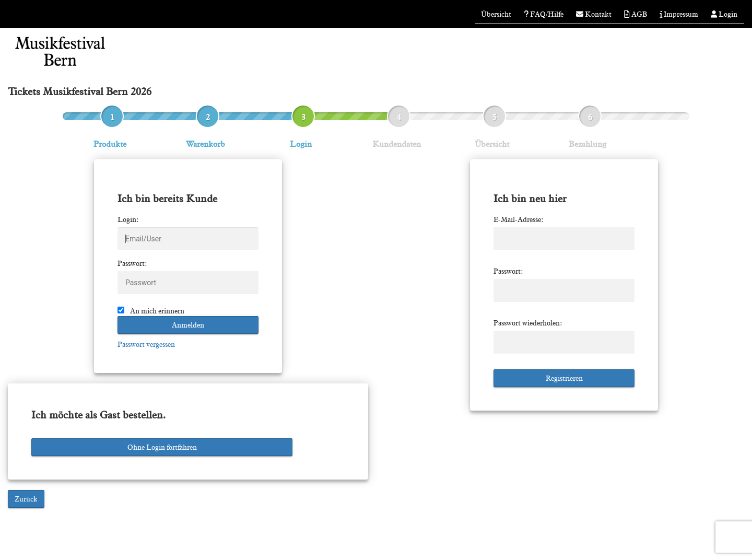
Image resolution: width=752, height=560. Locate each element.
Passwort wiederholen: (528, 323)
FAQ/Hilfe (544, 14)
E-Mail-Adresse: (519, 219)
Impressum (679, 14)
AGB (636, 14)
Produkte (110, 144)
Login (724, 14)
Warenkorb (205, 144)
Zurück (26, 499)
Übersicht (496, 14)
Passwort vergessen (146, 344)
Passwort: (132, 263)
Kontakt (594, 14)
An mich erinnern (157, 311)
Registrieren (564, 378)
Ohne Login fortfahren (162, 447)
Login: (128, 219)
